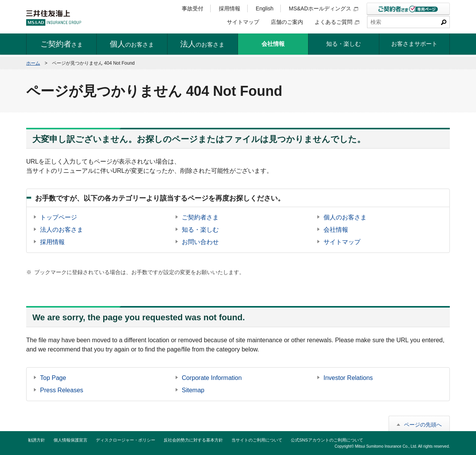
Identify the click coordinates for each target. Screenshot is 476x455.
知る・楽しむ (200, 230)
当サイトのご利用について (257, 440)
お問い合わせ (200, 242)
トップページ (59, 217)
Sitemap (193, 390)
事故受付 (193, 8)
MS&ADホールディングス (323, 8)
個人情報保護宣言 (70, 440)
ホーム (33, 63)
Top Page (53, 378)
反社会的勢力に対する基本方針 (193, 440)
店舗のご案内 (287, 22)
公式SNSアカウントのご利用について (327, 440)
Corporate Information (212, 378)
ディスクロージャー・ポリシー (126, 440)
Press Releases (62, 390)
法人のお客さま (62, 230)
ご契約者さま (200, 217)
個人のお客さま (345, 217)
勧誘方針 (37, 440)
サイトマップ (243, 22)
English (265, 8)
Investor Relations (348, 378)
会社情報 (336, 230)
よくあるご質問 (337, 22)
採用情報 (230, 8)
